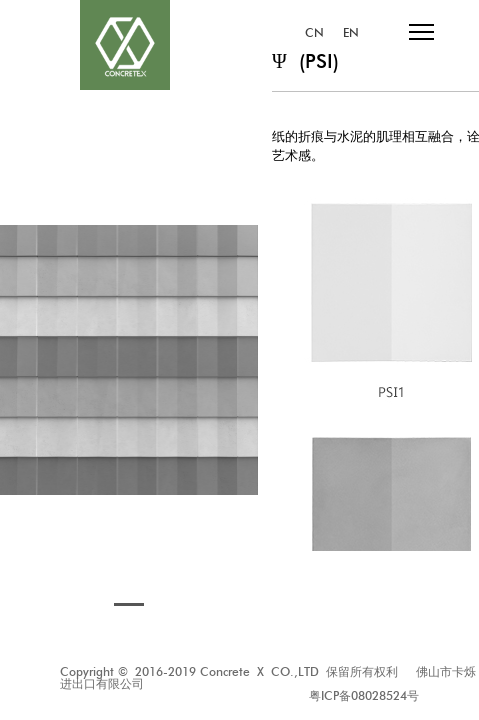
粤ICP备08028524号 (364, 695)
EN (351, 33)
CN (314, 33)
